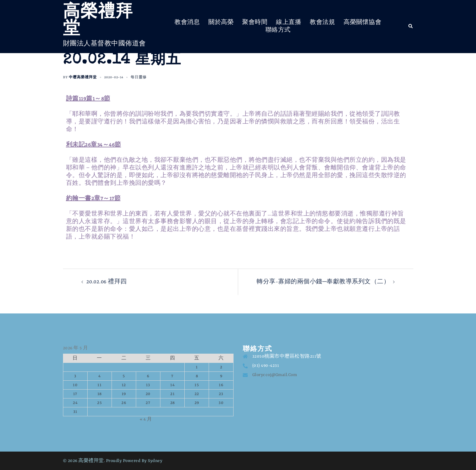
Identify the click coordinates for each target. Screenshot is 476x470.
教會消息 (187, 22)
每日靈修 (139, 77)
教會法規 (322, 22)
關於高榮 (221, 22)
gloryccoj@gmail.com (275, 375)
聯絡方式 (278, 30)
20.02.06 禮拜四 (107, 282)
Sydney (155, 461)
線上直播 (289, 22)
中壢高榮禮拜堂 (83, 77)
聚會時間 (255, 22)
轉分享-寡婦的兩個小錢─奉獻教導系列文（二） (323, 282)
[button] (411, 26)
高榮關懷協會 (362, 22)
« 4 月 (146, 419)
